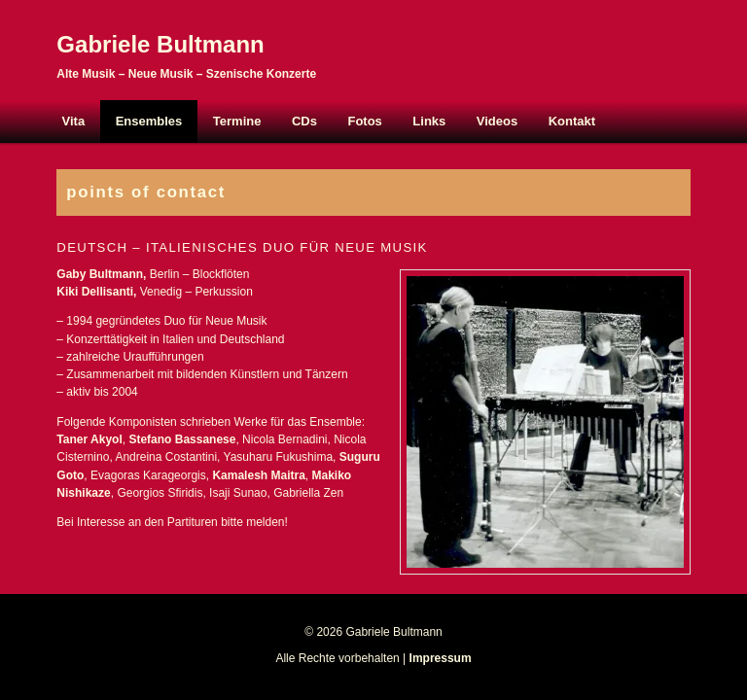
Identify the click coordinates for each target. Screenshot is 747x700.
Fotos (364, 121)
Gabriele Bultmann (160, 44)
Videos (497, 121)
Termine (237, 121)
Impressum (441, 658)
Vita (74, 121)
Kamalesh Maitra (258, 475)
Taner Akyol (89, 439)
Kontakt (572, 121)
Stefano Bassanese (182, 439)
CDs (304, 121)
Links (429, 121)
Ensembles (149, 121)
